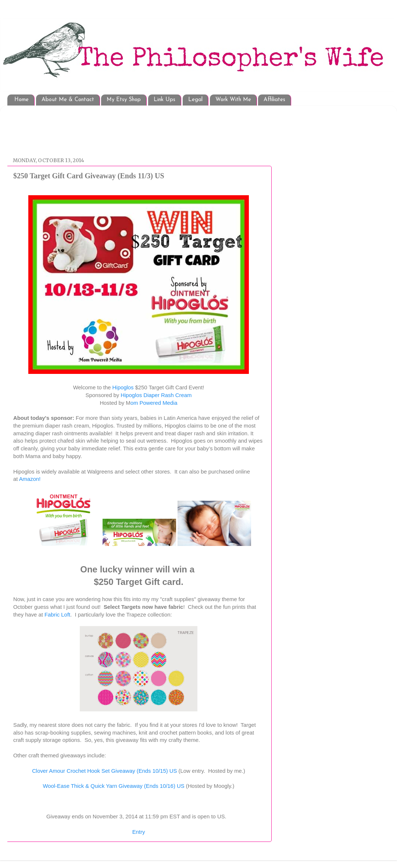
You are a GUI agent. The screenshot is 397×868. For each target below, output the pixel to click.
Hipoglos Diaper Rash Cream (156, 395)
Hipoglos (123, 387)
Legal (195, 100)
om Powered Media (154, 403)
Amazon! (30, 479)
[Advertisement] (147, 128)
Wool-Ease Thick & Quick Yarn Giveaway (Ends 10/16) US (114, 786)
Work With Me (233, 100)
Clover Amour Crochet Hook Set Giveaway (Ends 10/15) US (104, 771)
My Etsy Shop (124, 100)
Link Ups (164, 100)
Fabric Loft (57, 615)
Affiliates (274, 100)
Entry (139, 832)
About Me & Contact (68, 100)
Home (22, 100)
